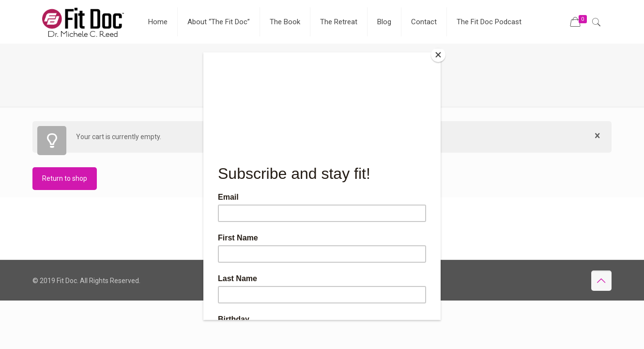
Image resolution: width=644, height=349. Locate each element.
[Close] (438, 55)
